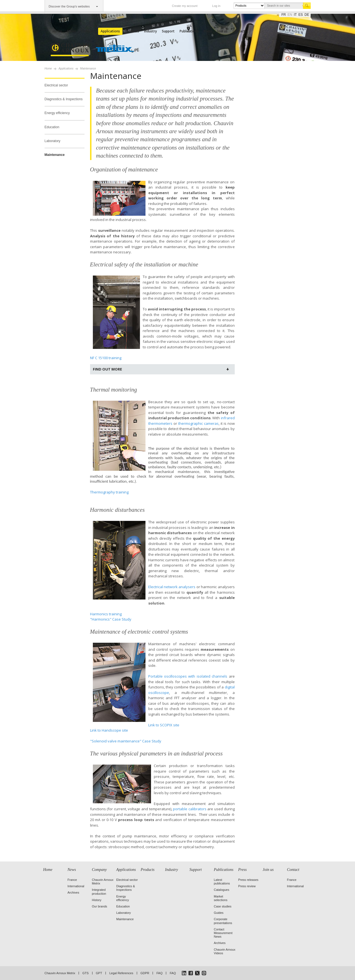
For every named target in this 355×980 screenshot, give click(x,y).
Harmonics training (106, 614)
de (307, 15)
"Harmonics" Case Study (111, 619)
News (71, 31)
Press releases (248, 880)
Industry (150, 31)
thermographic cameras (198, 423)
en (290, 15)
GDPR (145, 973)
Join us (222, 31)
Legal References (121, 973)
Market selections (221, 898)
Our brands (100, 906)
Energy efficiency (57, 113)
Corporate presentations (223, 921)
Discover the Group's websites (69, 6)
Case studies (223, 906)
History (97, 900)
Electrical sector (56, 85)
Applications (110, 31)
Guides (219, 913)
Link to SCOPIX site (164, 725)
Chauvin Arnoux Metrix (60, 973)
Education (52, 127)
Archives (73, 892)
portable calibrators (190, 809)
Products (132, 31)
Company (88, 31)
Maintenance (55, 155)
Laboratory (53, 141)
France (72, 880)
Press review (247, 886)
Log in (216, 6)
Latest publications (222, 882)
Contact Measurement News (223, 933)
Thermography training (109, 492)
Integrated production (99, 892)
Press (208, 31)
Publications (189, 31)
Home (57, 31)
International (76, 886)
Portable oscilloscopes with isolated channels (188, 676)
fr (284, 15)
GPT (99, 973)
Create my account (185, 6)
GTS (85, 973)
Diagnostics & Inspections (64, 99)
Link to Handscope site (109, 730)
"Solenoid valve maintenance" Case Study (126, 741)
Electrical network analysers (172, 587)
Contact (239, 31)
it (295, 15)
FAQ (159, 973)
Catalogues (222, 890)
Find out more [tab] (107, 369)
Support (168, 31)
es (301, 15)
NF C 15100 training (106, 358)
